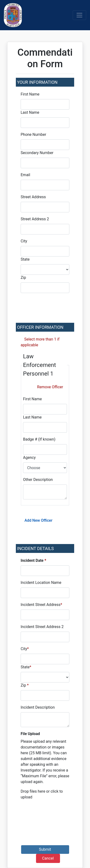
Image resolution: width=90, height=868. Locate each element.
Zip (23, 278)
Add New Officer (38, 520)
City (24, 241)
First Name (30, 94)
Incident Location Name (41, 583)
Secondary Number (37, 153)
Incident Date (33, 560)
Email (25, 175)
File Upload (30, 734)
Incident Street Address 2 (42, 627)
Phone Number (33, 135)
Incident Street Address (41, 605)
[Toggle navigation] (79, 15)
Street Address (33, 197)
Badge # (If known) (39, 439)
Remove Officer (50, 387)
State (25, 259)
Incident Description (38, 707)
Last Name (30, 112)
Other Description (38, 480)
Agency (29, 458)
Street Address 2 (35, 219)
